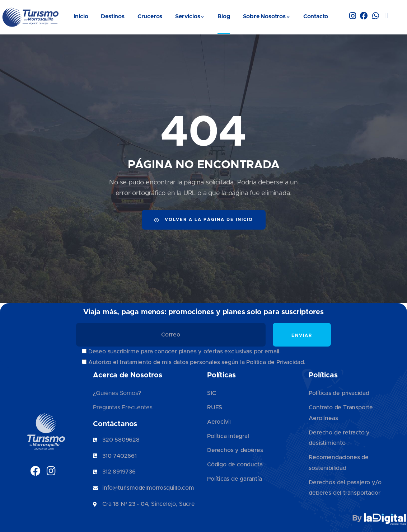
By (380, 518)
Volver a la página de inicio (204, 220)
